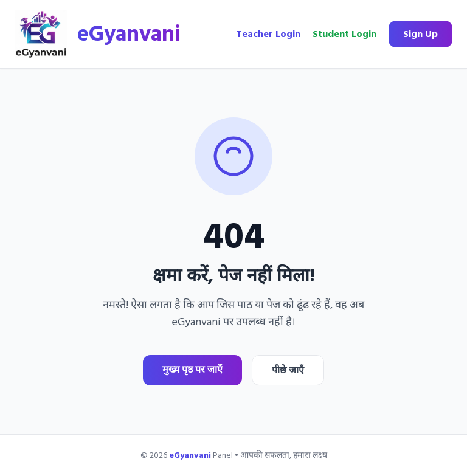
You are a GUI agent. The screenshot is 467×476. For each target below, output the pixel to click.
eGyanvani (129, 34)
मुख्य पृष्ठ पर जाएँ (192, 370)
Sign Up (420, 34)
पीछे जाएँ (288, 370)
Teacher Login (268, 34)
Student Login (344, 34)
